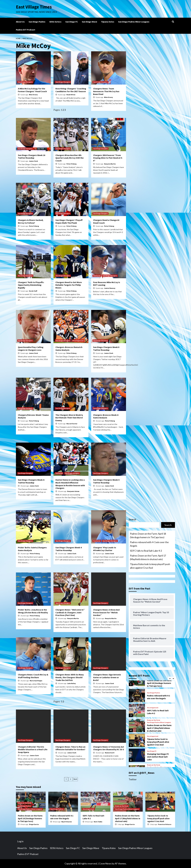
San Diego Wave (89, 22)
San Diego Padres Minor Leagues (134, 22)
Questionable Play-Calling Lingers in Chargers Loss (31, 349)
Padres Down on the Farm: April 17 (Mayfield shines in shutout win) (148, 557)
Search (132, 519)
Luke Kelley (71, 683)
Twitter (133, 779)
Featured (97, 276)
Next (75, 779)
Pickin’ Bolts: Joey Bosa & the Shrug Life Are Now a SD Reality (33, 611)
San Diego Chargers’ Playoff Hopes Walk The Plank (69, 221)
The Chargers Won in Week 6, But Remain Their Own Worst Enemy (69, 418)
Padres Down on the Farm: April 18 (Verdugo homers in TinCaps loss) (148, 535)
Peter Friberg (71, 164)
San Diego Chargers (25, 82)
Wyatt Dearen (67, 822)
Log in (20, 841)
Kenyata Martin (110, 164)
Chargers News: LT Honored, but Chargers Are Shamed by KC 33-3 (109, 748)
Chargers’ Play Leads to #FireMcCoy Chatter (105, 549)
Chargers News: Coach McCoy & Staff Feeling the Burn (33, 676)
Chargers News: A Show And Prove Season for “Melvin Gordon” (106, 612)
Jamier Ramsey (110, 288)
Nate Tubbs (98, 822)
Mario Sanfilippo (36, 681)
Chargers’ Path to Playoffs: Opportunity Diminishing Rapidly (31, 285)
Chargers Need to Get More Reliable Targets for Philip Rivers (69, 285)
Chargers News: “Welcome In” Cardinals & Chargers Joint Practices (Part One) (70, 612)
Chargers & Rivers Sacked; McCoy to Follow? (31, 221)
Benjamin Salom (73, 491)
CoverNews (105, 863)
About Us (20, 22)
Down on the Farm (154, 720)
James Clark (33, 161)
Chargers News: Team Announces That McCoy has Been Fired (106, 91)
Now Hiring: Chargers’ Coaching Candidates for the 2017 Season (71, 90)
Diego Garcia (34, 824)
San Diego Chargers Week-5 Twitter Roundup (106, 481)
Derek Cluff (33, 291)
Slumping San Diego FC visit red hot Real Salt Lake (158, 757)
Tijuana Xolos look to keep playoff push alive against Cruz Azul (150, 566)
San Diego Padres (37, 22)
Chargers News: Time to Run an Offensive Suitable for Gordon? (70, 748)
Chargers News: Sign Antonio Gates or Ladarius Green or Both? (107, 677)
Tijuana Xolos (108, 22)
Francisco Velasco (165, 824)
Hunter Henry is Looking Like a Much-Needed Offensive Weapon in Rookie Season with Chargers (70, 484)
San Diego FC (72, 22)
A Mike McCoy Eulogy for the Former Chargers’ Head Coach (32, 90)
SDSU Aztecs (55, 22)
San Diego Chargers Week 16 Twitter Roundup (32, 157)
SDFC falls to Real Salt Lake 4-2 (146, 551)
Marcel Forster (72, 424)
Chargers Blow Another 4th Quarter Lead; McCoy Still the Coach (70, 158)
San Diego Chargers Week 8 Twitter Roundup (106, 349)
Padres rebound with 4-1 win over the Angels (149, 544)
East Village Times (34, 7)
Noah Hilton (71, 95)
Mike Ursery (33, 95)
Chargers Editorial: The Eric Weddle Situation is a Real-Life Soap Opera (33, 750)
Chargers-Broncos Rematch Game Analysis (69, 349)
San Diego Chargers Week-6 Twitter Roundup (31, 481)
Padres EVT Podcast (26, 30)
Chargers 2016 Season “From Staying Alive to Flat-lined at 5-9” (108, 158)
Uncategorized (78, 341)
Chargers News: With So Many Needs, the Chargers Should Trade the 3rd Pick (70, 677)
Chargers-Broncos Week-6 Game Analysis (106, 416)
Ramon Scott (110, 753)
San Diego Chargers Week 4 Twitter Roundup (69, 549)
